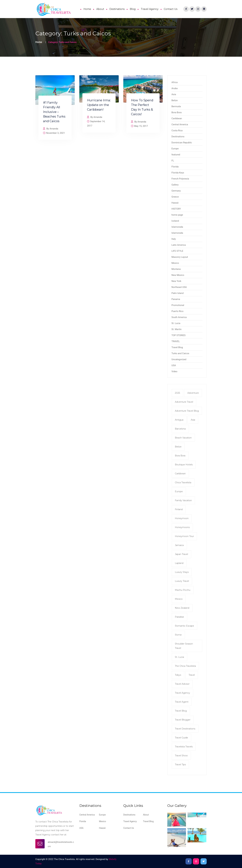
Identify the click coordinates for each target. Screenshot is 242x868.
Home (87, 9)
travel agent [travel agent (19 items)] (182, 702)
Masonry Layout (180, 257)
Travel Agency (150, 9)
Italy (174, 239)
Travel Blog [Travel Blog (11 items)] (181, 711)
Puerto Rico (177, 311)
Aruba (175, 88)
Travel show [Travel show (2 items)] (181, 756)
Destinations (117, 9)
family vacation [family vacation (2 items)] (183, 500)
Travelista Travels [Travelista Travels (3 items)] (184, 747)
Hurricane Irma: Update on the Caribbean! (99, 105)
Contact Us (171, 9)
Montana (176, 269)
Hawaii (175, 203)
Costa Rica (177, 131)
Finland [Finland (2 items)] (179, 509)
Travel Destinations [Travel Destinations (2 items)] (185, 729)
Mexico (175, 263)
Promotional (178, 305)
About (100, 9)
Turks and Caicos (180, 353)
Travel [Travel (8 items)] (192, 675)
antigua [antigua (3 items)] (179, 420)
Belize (175, 100)
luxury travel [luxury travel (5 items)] (182, 581)
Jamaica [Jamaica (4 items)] (179, 545)
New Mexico (178, 275)
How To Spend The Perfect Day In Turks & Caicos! (142, 107)
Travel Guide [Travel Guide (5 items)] (181, 738)
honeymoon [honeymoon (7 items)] (182, 518)
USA (174, 365)
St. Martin (176, 329)
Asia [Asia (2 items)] (193, 420)
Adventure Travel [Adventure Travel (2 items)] (184, 402)
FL (173, 161)
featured (176, 155)
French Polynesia (180, 179)
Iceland (175, 221)
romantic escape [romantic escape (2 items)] (184, 626)
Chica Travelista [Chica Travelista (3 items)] (183, 482)
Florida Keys (178, 173)
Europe (175, 149)
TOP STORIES (178, 335)
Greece (175, 197)
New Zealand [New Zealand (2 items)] (182, 608)
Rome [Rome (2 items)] (178, 635)
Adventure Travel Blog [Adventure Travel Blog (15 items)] (187, 411)
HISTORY (176, 209)
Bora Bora (176, 112)
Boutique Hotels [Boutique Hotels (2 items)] (184, 465)
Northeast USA (179, 287)
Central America (180, 124)
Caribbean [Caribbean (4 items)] (180, 474)
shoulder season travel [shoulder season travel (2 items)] (184, 646)
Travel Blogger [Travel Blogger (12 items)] (183, 720)
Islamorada (177, 227)
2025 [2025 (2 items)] (177, 393)
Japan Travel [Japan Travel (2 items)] (181, 554)
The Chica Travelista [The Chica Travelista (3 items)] (185, 666)
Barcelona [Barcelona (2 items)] (180, 429)
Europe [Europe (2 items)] (179, 491)
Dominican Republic (182, 143)
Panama (176, 299)
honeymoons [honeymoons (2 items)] (182, 527)
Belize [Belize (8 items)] (178, 447)
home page (177, 215)
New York (176, 281)
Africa (175, 82)
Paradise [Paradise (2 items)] (179, 617)
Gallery (175, 185)
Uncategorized (179, 359)
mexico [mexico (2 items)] (179, 599)
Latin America (179, 245)
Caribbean (177, 118)
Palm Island (177, 293)
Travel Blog (177, 347)
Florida (175, 167)
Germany (176, 191)
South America (179, 317)
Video (174, 371)
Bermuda (176, 106)
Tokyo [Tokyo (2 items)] (178, 675)
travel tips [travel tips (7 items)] (180, 765)
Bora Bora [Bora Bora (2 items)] (180, 456)
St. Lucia (176, 323)
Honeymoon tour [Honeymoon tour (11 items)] (184, 536)
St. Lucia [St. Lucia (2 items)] (179, 657)
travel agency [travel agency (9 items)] (182, 693)
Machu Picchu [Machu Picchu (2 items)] (183, 590)
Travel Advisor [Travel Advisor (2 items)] (182, 684)
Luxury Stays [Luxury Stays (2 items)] (182, 572)
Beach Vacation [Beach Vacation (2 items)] (183, 438)
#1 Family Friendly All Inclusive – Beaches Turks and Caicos (54, 112)
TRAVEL (176, 341)
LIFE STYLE (177, 251)
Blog (133, 9)
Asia (174, 94)
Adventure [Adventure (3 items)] (193, 393)
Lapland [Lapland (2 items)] (179, 563)
